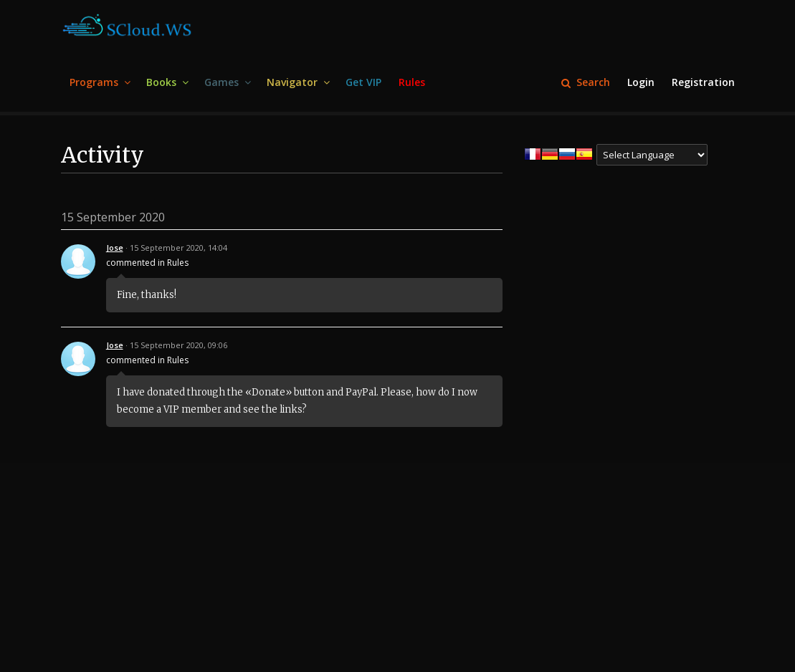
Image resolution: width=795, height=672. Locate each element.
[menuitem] (99, 83)
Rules (178, 263)
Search (586, 82)
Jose (115, 248)
